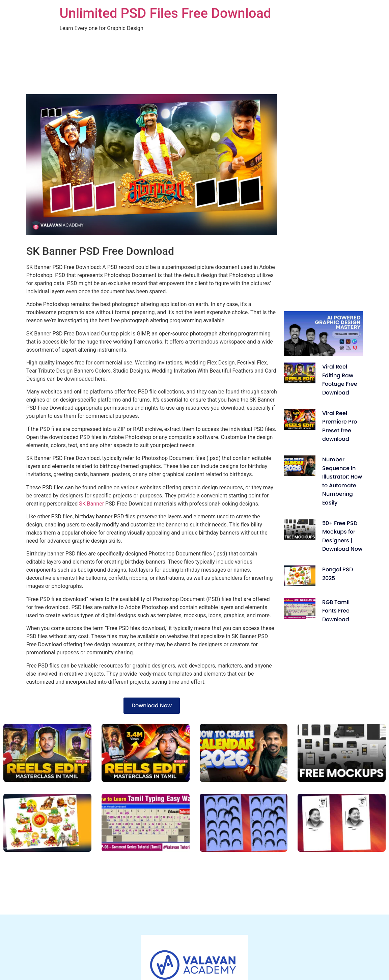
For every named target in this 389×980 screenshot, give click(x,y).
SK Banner (91, 504)
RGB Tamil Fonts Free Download (336, 611)
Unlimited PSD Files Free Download (165, 13)
